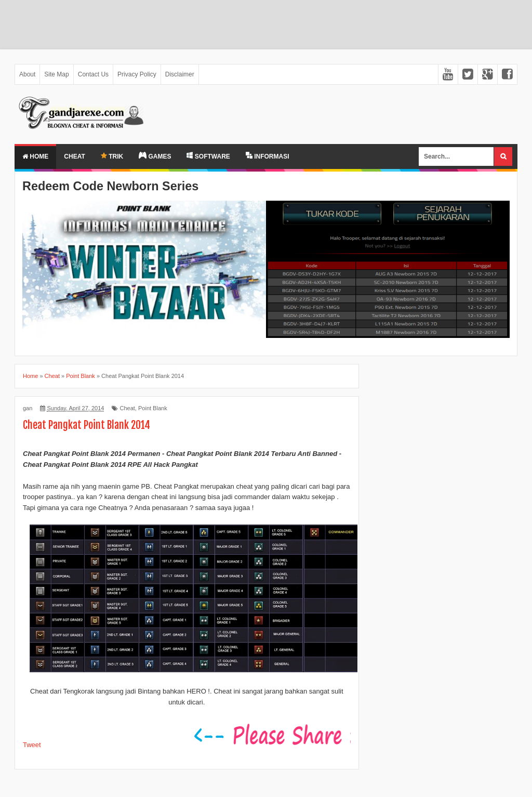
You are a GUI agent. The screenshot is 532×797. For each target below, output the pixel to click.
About (27, 74)
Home (35, 156)
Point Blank (153, 408)
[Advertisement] (266, 25)
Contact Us (93, 74)
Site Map (56, 74)
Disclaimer (180, 74)
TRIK (112, 156)
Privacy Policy (137, 74)
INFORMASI (268, 156)
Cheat (74, 156)
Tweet (32, 745)
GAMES (155, 156)
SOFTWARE (208, 156)
